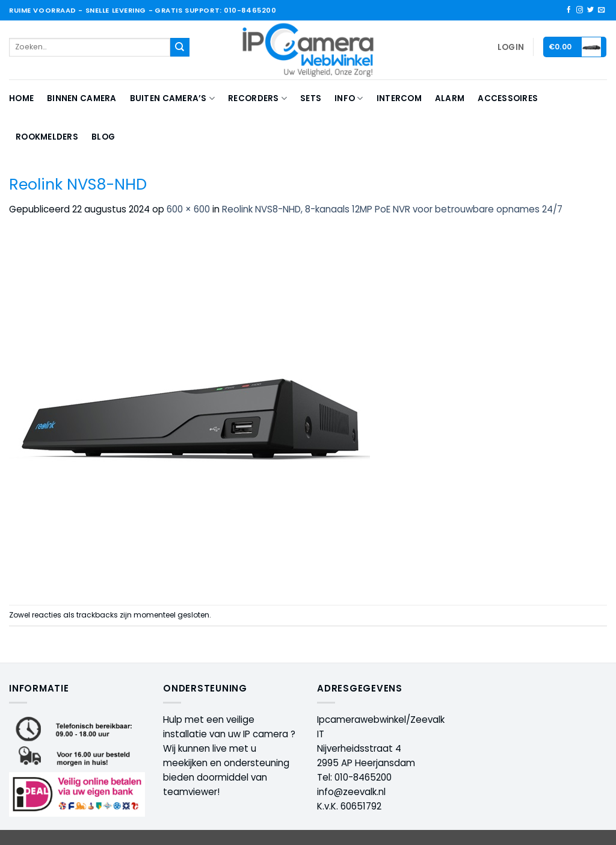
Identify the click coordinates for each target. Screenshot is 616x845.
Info (349, 99)
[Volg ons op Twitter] (590, 10)
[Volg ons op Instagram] (580, 10)
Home (21, 98)
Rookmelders (47, 137)
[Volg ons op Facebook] (569, 10)
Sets (311, 98)
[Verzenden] (180, 48)
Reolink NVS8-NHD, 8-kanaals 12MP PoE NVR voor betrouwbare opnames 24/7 (392, 209)
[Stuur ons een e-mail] (601, 10)
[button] (511, 48)
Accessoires (508, 98)
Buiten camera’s (173, 99)
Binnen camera (82, 98)
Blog (103, 137)
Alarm (450, 98)
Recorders (257, 99)
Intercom (399, 98)
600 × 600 (188, 209)
